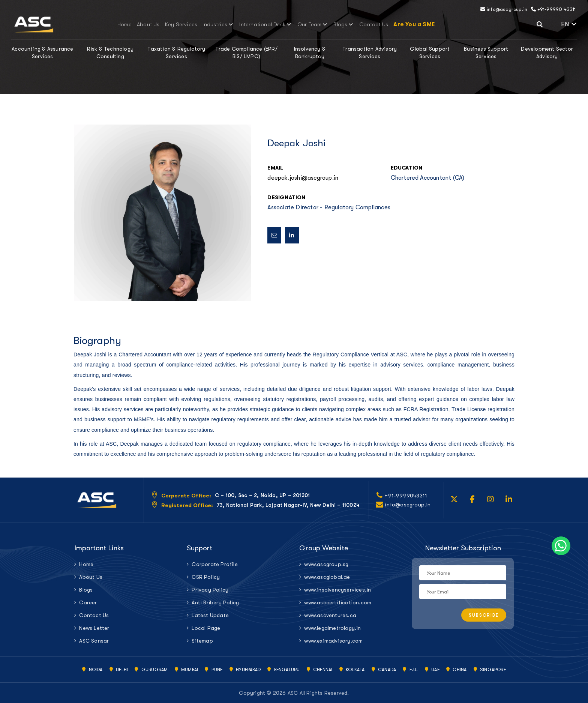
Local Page (206, 628)
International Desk (264, 24)
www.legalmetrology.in (332, 628)
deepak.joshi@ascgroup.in (303, 178)
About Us (158, 24)
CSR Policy (206, 577)
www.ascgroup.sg (326, 564)
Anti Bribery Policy (215, 602)
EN (569, 24)
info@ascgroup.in (504, 9)
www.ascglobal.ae (327, 577)
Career (88, 602)
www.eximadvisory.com (333, 641)
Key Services (187, 24)
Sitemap (202, 641)
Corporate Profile (214, 564)
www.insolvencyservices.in (337, 590)
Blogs (337, 24)
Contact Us (364, 24)
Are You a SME (402, 24)
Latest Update (210, 615)
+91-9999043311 (406, 496)
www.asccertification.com (338, 602)
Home (136, 24)
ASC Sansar (94, 641)
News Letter (94, 628)
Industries (221, 24)
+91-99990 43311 (553, 9)
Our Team (308, 24)
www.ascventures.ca (330, 615)
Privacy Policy (210, 590)
